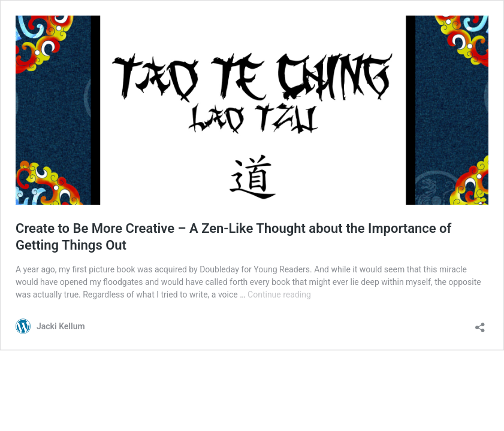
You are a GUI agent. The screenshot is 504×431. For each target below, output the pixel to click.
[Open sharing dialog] (480, 324)
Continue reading (279, 295)
